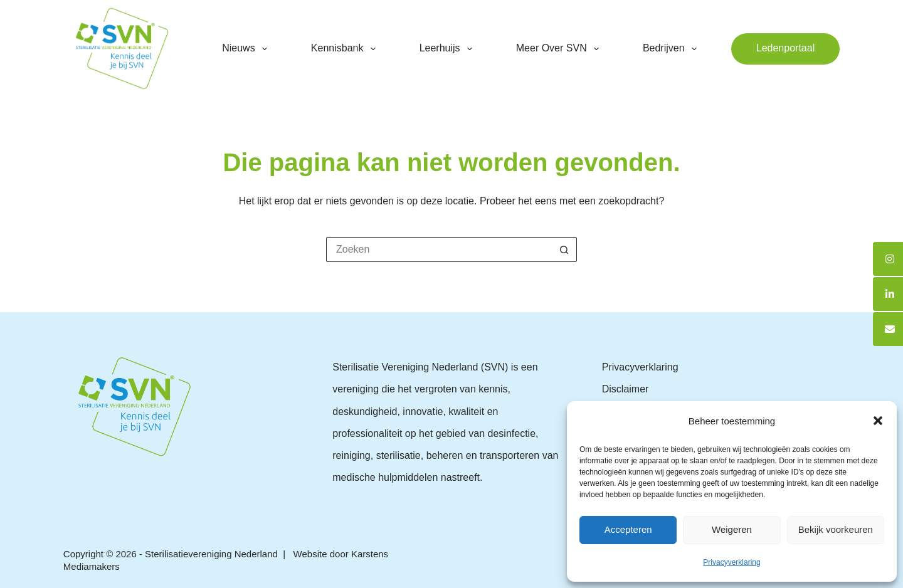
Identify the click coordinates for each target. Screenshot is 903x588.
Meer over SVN (560, 49)
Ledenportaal (785, 48)
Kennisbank (346, 49)
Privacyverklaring (731, 562)
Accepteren (628, 529)
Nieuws (247, 49)
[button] (878, 421)
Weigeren (732, 529)
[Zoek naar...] (439, 249)
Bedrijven (672, 49)
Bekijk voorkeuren (836, 529)
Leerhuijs (448, 49)
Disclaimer (626, 389)
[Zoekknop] (564, 249)
